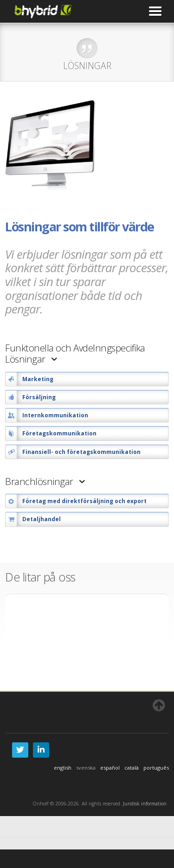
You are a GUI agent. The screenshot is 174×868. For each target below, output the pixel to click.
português (156, 768)
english (63, 768)
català (132, 768)
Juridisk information (145, 804)
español (110, 768)
